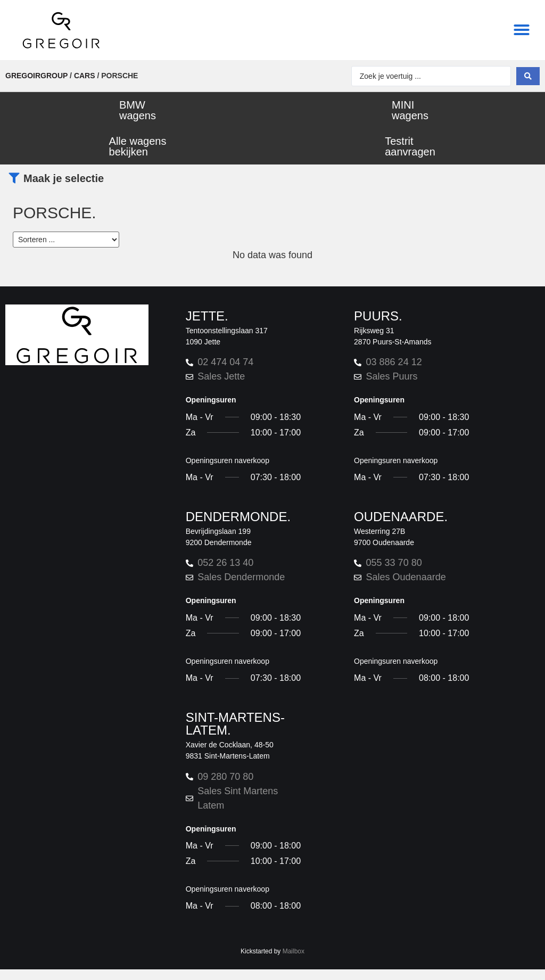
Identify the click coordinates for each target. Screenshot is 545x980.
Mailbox (294, 951)
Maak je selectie (64, 178)
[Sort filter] (66, 240)
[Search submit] (528, 76)
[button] (522, 30)
